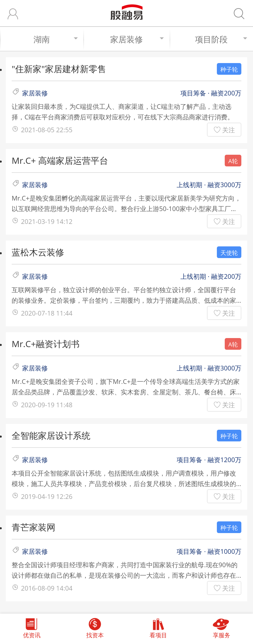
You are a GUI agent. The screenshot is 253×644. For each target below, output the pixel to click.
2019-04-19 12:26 (47, 496)
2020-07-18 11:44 (47, 313)
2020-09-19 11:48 (47, 405)
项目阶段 (221, 39)
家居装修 (137, 39)
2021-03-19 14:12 (47, 221)
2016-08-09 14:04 (47, 588)
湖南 (56, 39)
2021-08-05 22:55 (47, 130)
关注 (229, 130)
